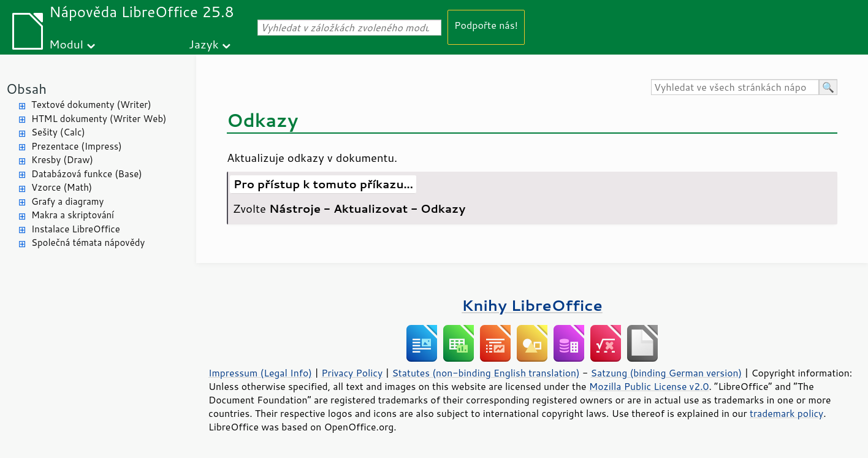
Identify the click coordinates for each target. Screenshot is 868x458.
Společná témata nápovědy (88, 242)
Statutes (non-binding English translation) (485, 373)
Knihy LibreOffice (532, 305)
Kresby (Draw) (62, 160)
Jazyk (204, 44)
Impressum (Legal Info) (260, 373)
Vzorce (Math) (62, 187)
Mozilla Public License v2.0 (649, 386)
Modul (66, 44)
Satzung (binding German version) (667, 373)
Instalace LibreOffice (76, 229)
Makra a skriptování (73, 215)
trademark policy (786, 413)
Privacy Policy (352, 373)
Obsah (26, 89)
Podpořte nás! (486, 25)
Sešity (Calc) (58, 132)
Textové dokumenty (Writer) (91, 105)
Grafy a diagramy (67, 201)
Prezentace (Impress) (77, 146)
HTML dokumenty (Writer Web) (99, 119)
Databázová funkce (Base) (87, 174)
